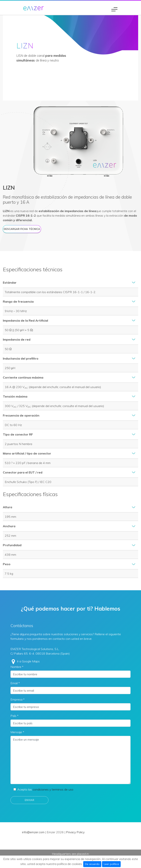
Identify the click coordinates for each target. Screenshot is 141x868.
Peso (7, 564)
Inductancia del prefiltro (21, 358)
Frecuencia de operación (21, 415)
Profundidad (12, 545)
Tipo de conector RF (18, 434)
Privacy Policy (75, 832)
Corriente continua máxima (23, 377)
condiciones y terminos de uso (53, 789)
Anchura (9, 526)
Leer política (111, 864)
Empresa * (17, 699)
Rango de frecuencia (18, 301)
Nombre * (17, 667)
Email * (15, 683)
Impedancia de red (17, 339)
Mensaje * (17, 732)
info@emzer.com (33, 832)
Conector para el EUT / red (23, 472)
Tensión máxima (15, 396)
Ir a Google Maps (28, 661)
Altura (8, 507)
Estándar (10, 282)
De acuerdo (92, 864)
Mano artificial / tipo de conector (27, 453)
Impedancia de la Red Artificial (25, 320)
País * (14, 716)
